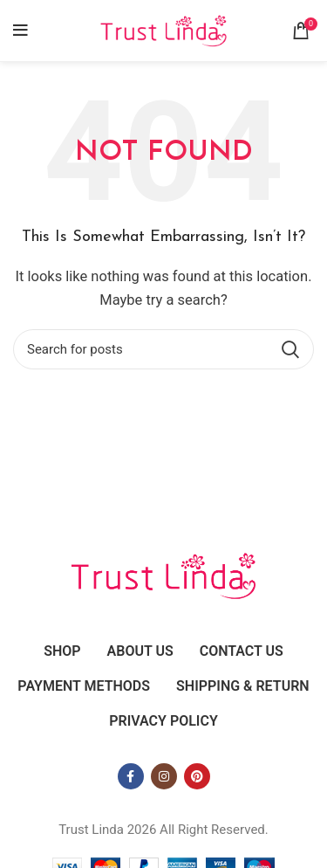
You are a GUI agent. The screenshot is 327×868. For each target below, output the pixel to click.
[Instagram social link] (164, 776)
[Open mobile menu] (20, 31)
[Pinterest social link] (197, 776)
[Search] (163, 349)
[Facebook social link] (131, 776)
